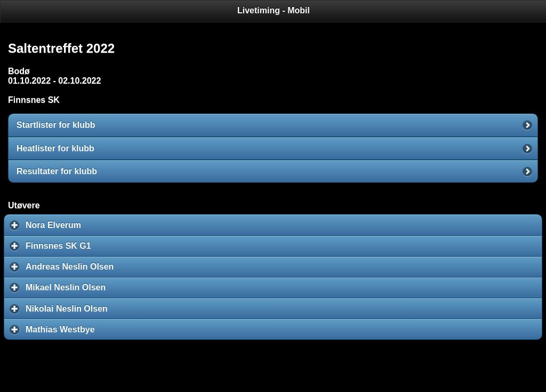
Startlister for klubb (56, 125)
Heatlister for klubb (55, 148)
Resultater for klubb (57, 171)
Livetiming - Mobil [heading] (274, 10)
